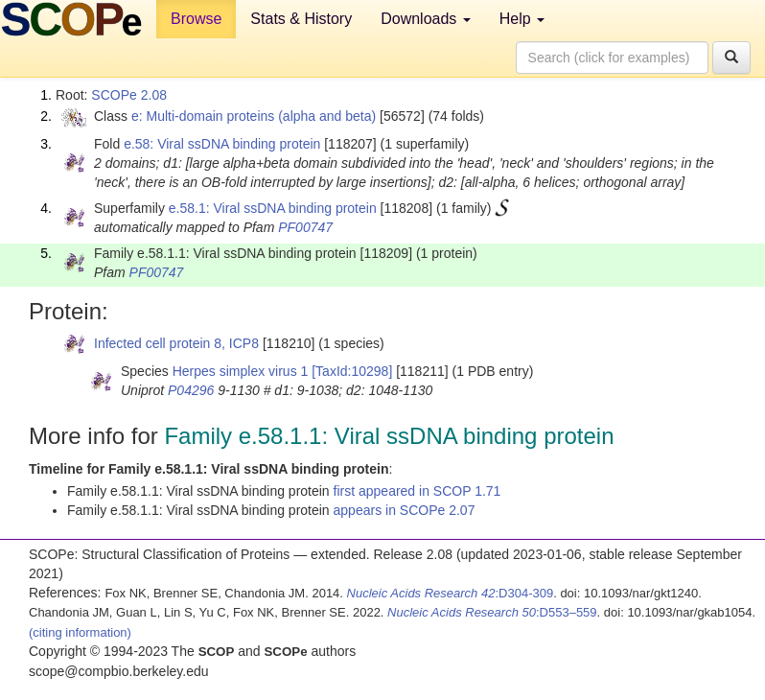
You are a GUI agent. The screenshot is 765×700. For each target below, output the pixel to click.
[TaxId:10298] (352, 371)
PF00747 (305, 227)
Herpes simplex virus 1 (241, 371)
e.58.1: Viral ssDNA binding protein (273, 208)
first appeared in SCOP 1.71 (417, 491)
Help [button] (522, 19)
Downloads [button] (426, 19)
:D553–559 (492, 612)
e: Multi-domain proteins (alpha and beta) (254, 116)
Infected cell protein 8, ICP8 (176, 343)
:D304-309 (451, 593)
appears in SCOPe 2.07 (405, 510)
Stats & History (301, 19)
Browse (196, 19)
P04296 (191, 390)
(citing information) (80, 632)
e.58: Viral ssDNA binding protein (222, 144)
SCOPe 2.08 (129, 95)
